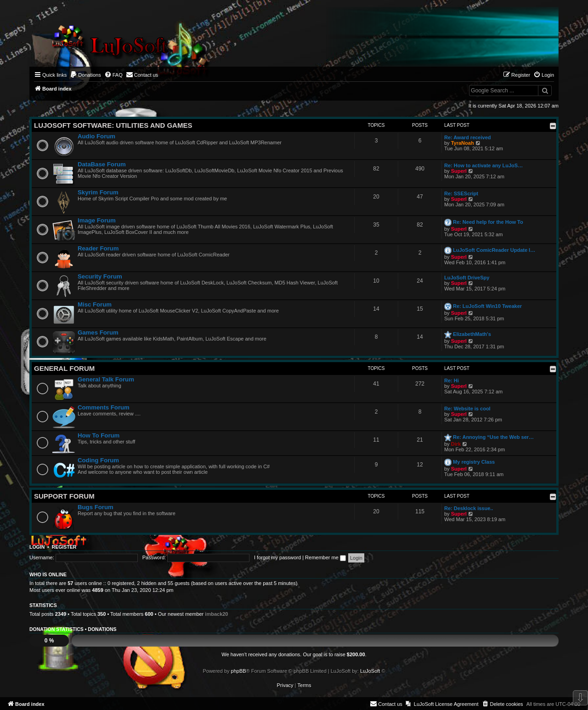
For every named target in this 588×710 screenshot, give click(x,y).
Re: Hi (452, 381)
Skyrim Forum (98, 192)
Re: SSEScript (461, 193)
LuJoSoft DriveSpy (467, 278)
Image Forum (97, 220)
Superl (459, 171)
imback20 (216, 614)
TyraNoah (463, 143)
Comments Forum (104, 407)
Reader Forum (98, 248)
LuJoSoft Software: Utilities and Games (113, 125)
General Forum (64, 368)
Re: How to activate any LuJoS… (483, 165)
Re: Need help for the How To (488, 222)
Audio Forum (96, 136)
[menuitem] (85, 75)
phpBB (239, 671)
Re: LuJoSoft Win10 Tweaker (487, 306)
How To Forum (99, 435)
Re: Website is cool (467, 409)
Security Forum (100, 276)
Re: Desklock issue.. (469, 508)
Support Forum (64, 496)
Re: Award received (468, 137)
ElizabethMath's (472, 334)
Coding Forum (98, 460)
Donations (102, 629)
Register (64, 547)
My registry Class (474, 462)
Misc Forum (95, 304)
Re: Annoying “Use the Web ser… (493, 437)
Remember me (325, 557)
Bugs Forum (96, 507)
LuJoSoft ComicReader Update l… (494, 250)
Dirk (456, 444)
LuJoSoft (370, 671)
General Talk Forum (106, 379)
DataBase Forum (102, 164)
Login (37, 547)
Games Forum (98, 332)
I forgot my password (277, 557)
